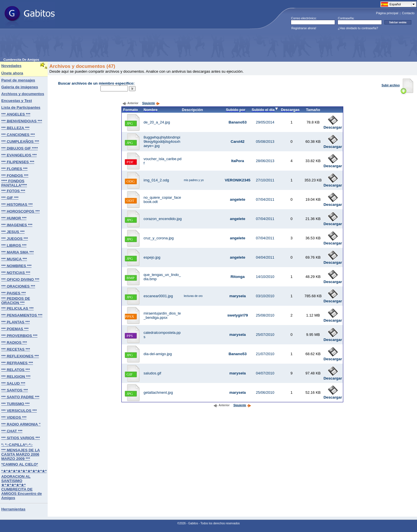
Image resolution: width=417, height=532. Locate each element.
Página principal (387, 13)
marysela (238, 296)
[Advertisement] (107, 45)
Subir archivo (398, 85)
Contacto (408, 13)
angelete (237, 199)
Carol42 (238, 142)
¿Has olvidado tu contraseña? (358, 28)
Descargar (333, 126)
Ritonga (238, 277)
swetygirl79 (238, 315)
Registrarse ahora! (304, 28)
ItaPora (238, 161)
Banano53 (238, 122)
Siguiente (151, 103)
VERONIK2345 (237, 180)
